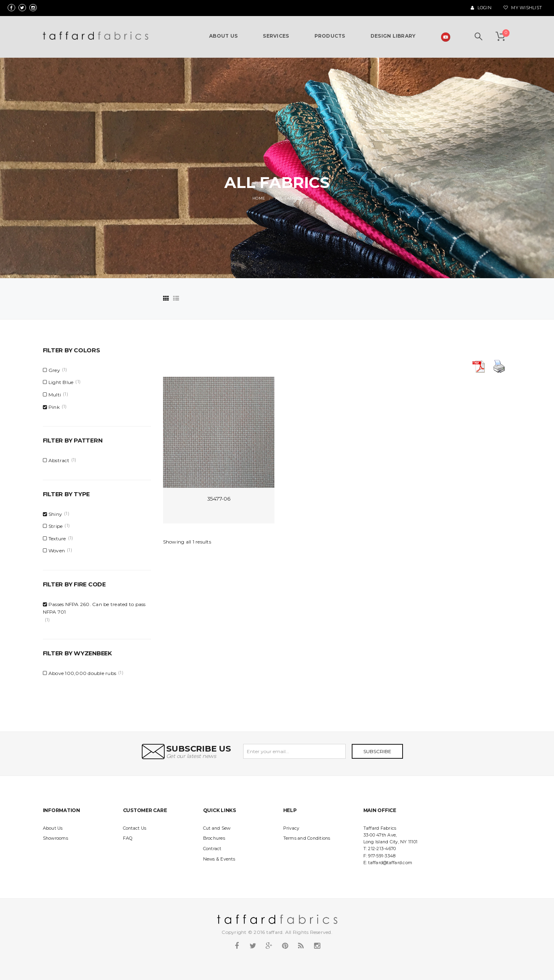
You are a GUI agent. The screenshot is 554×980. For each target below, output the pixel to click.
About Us (53, 828)
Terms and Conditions (307, 838)
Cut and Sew (217, 828)
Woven (57, 551)
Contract (212, 849)
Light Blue (61, 382)
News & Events (219, 859)
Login (481, 8)
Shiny (55, 514)
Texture (57, 538)
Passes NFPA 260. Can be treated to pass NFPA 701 (94, 608)
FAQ (128, 838)
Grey (54, 370)
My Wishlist (523, 8)
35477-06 (219, 499)
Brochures (214, 838)
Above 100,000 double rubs (82, 673)
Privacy (291, 828)
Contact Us (135, 828)
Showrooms (55, 838)
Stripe (56, 526)
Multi (55, 395)
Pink (54, 407)
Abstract (59, 460)
